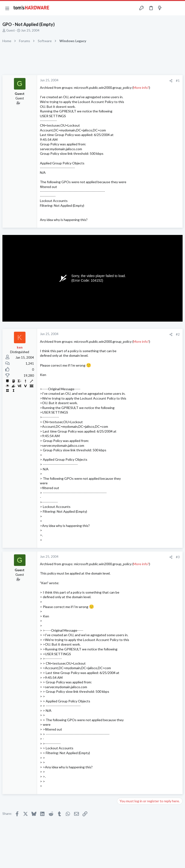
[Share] (171, 81)
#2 (178, 334)
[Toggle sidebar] (169, 8)
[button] (7, 8)
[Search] (179, 8)
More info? (141, 87)
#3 (178, 557)
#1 (178, 81)
